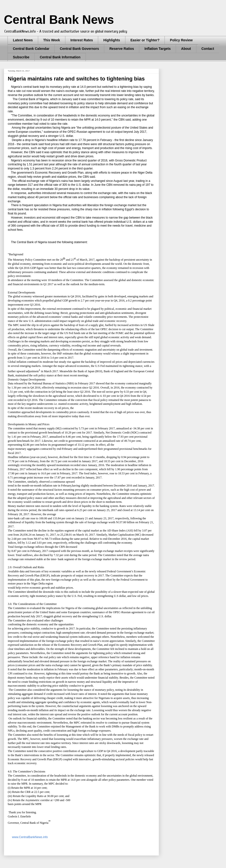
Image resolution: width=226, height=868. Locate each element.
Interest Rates (82, 40)
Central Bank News (59, 20)
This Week (52, 40)
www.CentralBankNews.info (30, 837)
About (186, 49)
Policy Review (181, 40)
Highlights (112, 40)
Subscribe (21, 57)
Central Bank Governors (79, 49)
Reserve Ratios (122, 49)
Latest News (23, 40)
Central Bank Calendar (31, 49)
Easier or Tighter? (145, 40)
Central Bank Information (60, 57)
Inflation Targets (157, 49)
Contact (208, 49)
